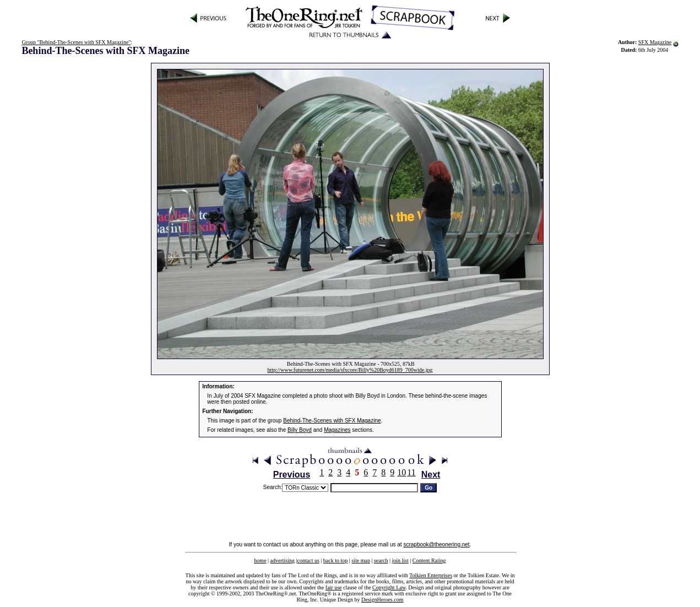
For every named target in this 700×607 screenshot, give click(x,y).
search (381, 560)
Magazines (337, 430)
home (260, 560)
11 (411, 472)
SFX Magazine (655, 42)
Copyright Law (389, 587)
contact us (308, 560)
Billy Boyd (300, 430)
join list (400, 560)
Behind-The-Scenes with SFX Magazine (332, 421)
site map (361, 560)
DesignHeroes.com (382, 600)
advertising (283, 560)
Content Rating (429, 560)
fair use (334, 587)
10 (401, 472)
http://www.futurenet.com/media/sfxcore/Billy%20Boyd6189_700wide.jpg (350, 370)
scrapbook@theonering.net (436, 544)
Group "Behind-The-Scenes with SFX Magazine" (76, 42)
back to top (335, 560)
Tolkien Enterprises (431, 575)
